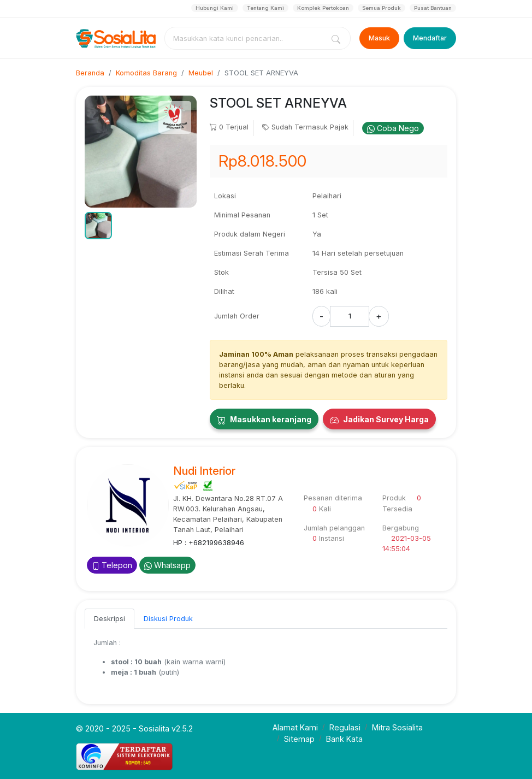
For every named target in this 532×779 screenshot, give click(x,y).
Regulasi (345, 727)
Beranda (90, 73)
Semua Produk (382, 8)
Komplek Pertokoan (323, 8)
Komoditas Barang (146, 73)
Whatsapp (167, 565)
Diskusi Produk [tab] (168, 619)
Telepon (112, 565)
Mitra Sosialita (397, 727)
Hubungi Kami (215, 8)
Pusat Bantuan (433, 8)
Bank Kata (344, 739)
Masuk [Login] (379, 38)
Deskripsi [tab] (110, 619)
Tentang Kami (265, 8)
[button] (98, 226)
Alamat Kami (295, 727)
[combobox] (246, 38)
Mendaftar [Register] (430, 38)
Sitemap (299, 739)
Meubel (201, 73)
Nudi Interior (204, 471)
